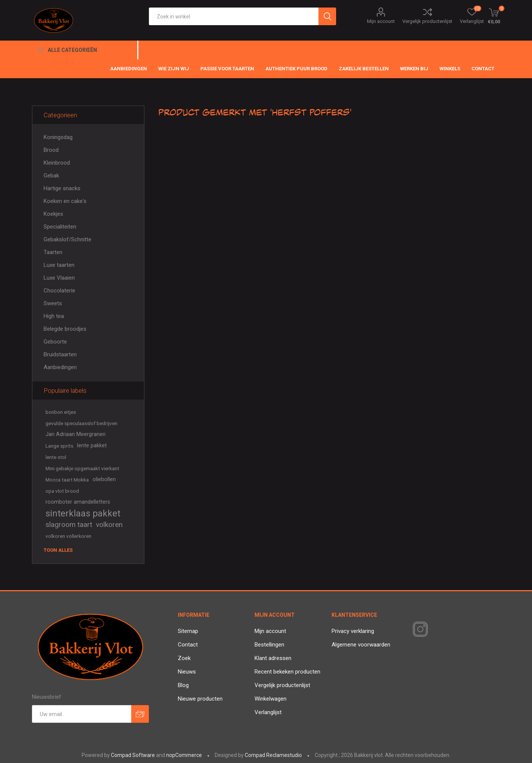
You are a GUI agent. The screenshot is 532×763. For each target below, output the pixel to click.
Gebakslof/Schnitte (67, 239)
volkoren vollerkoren (68, 536)
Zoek (184, 658)
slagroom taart (69, 525)
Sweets (53, 303)
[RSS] (433, 630)
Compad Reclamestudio (273, 755)
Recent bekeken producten (287, 672)
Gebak (51, 176)
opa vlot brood (62, 491)
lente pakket (92, 446)
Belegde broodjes (65, 329)
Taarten (53, 252)
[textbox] (234, 16)
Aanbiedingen (60, 367)
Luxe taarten (59, 265)
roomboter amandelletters (78, 502)
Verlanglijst (268, 712)
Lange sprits (59, 446)
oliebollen (104, 479)
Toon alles (58, 550)
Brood (51, 150)
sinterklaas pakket (83, 513)
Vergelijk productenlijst (427, 21)
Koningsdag (58, 137)
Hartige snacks (62, 188)
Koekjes (53, 214)
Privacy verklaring (353, 631)
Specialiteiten (60, 227)
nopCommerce (184, 755)
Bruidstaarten (60, 354)
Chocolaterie (59, 291)
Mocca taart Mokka (67, 480)
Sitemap (188, 631)
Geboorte (55, 342)
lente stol (56, 457)
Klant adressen (273, 658)
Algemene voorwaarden (361, 645)
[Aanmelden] (82, 714)
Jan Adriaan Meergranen (76, 434)
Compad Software (133, 755)
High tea (54, 316)
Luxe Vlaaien (59, 278)
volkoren (109, 525)
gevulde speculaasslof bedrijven (81, 423)
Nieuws (187, 672)
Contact (188, 645)
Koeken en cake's (65, 201)
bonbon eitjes (61, 412)
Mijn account (381, 21)
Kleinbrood (57, 163)
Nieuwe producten (200, 699)
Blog (183, 685)
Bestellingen (269, 645)
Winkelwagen (271, 699)
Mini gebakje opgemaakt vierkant (82, 468)
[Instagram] (419, 630)
